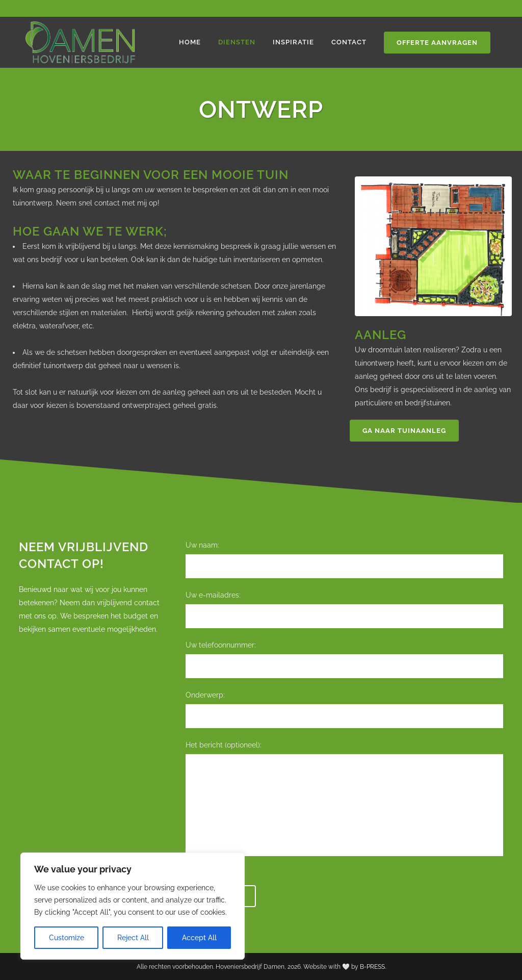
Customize (67, 938)
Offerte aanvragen (437, 43)
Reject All (133, 938)
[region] (133, 906)
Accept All (199, 938)
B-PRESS (372, 967)
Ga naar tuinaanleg (404, 431)
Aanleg (381, 335)
